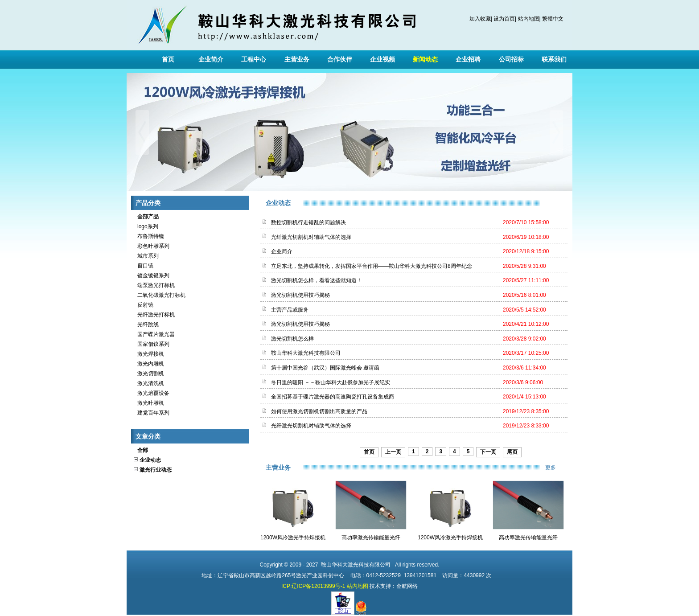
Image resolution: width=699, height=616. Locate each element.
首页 (168, 59)
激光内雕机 (148, 364)
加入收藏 (480, 19)
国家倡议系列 (151, 344)
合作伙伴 (340, 59)
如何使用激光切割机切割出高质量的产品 (319, 411)
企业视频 (382, 59)
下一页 (488, 452)
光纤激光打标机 (154, 315)
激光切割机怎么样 (292, 339)
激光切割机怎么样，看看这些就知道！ (317, 280)
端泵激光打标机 (154, 285)
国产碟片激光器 (154, 334)
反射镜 (143, 305)
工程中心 (254, 59)
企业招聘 (468, 59)
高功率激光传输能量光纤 (371, 538)
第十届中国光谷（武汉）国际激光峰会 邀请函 (325, 368)
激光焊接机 (148, 354)
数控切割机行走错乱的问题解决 (308, 222)
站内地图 (529, 19)
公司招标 (511, 59)
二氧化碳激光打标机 (159, 295)
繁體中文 (553, 19)
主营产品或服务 (290, 310)
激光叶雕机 (148, 403)
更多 (557, 468)
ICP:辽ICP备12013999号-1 (313, 586)
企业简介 (211, 59)
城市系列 (146, 256)
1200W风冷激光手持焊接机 (293, 538)
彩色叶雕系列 (151, 246)
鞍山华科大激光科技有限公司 (306, 353)
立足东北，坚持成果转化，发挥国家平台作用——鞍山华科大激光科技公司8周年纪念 (372, 266)
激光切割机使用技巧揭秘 (300, 295)
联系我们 (554, 59)
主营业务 (297, 59)
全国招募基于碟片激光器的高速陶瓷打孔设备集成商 (333, 397)
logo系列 (146, 226)
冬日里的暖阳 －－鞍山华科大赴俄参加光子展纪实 (331, 382)
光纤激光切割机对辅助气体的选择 (311, 237)
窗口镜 (143, 266)
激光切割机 (148, 374)
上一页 (393, 452)
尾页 (512, 452)
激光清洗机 (148, 383)
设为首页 (504, 19)
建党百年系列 (151, 413)
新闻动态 (425, 59)
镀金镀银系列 (151, 275)
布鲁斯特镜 (148, 236)
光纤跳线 (146, 324)
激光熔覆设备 (151, 393)
